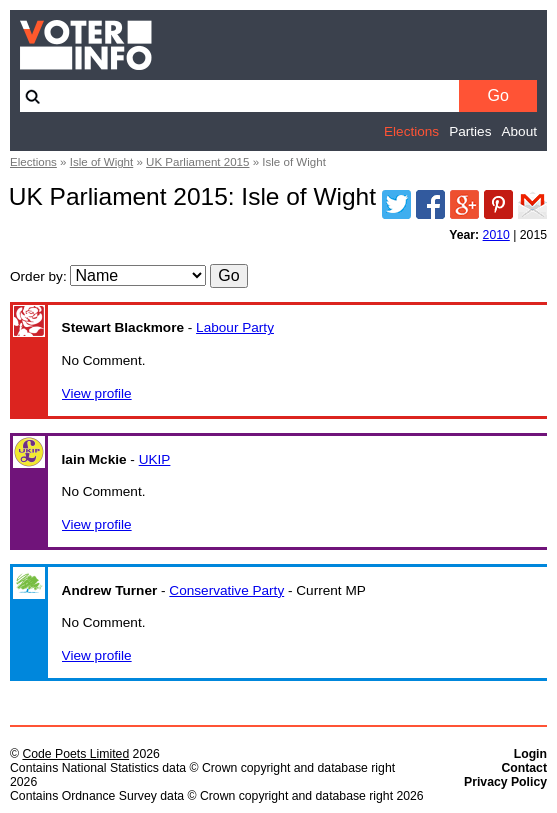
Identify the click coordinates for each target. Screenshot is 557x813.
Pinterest (498, 204)
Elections (411, 131)
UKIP (155, 459)
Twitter (396, 204)
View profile (97, 393)
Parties (470, 131)
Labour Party (235, 327)
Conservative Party (226, 590)
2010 (496, 235)
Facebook (430, 204)
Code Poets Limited (75, 754)
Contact (524, 768)
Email (532, 204)
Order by (36, 276)
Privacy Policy (505, 782)
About (519, 131)
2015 (533, 235)
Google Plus (464, 204)
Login (530, 754)
